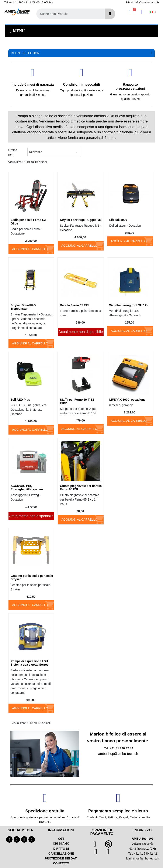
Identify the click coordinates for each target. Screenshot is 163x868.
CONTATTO (61, 863)
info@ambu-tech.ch (146, 858)
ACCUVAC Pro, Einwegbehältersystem (27, 488)
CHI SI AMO (61, 844)
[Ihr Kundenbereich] (130, 12)
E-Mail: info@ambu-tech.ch (142, 2)
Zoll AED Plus (20, 400)
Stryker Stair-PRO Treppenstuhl (23, 307)
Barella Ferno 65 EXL (75, 305)
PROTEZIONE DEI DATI (61, 858)
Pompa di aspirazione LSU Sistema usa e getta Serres (30, 663)
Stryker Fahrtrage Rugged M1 (81, 220)
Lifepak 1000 (118, 220)
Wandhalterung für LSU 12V (129, 305)
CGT (61, 839)
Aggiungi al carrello (30, 249)
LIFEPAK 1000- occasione (127, 400)
